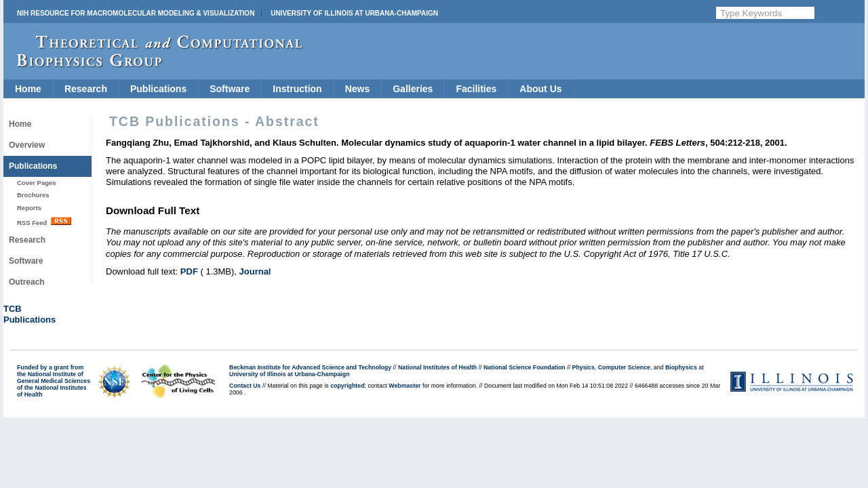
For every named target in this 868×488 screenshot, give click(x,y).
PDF (189, 271)
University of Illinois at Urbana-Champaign (354, 13)
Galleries (413, 89)
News (358, 89)
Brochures (33, 195)
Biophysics (681, 367)
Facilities (476, 89)
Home (28, 89)
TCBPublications (29, 314)
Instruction (297, 89)
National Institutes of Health (437, 367)
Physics (584, 367)
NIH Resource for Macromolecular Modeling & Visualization (136, 13)
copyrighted (347, 386)
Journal (255, 271)
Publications (158, 89)
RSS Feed (44, 222)
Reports (29, 208)
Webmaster (405, 386)
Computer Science (624, 367)
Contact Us (245, 386)
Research (86, 89)
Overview (27, 145)
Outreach (27, 282)
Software (230, 89)
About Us (540, 89)
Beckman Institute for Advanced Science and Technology (310, 367)
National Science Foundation (525, 367)
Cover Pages (37, 183)
